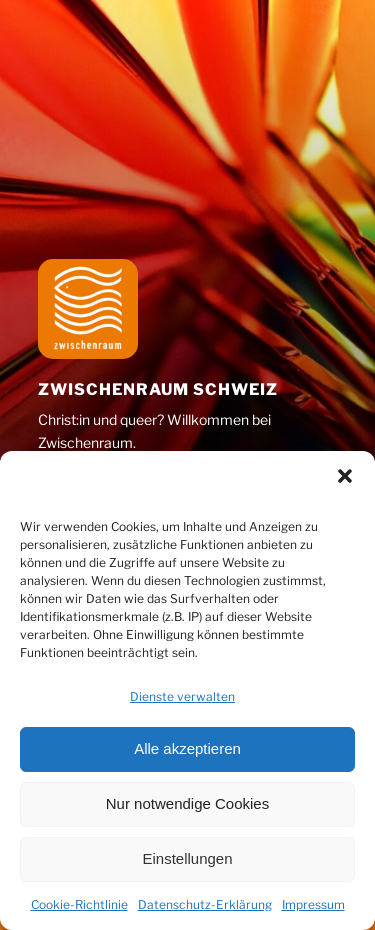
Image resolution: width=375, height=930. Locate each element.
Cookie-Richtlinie (79, 904)
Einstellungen (187, 858)
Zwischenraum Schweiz (158, 389)
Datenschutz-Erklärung (205, 904)
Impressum (313, 904)
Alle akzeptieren (187, 748)
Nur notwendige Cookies (187, 803)
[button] (345, 476)
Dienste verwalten (182, 696)
